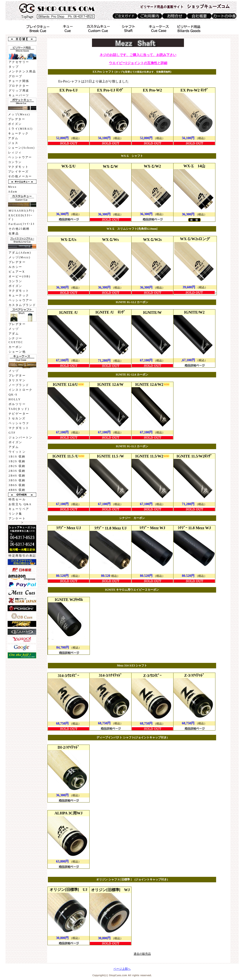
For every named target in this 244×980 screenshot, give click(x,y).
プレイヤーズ (18, 172)
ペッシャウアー (20, 157)
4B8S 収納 (17, 490)
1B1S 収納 (17, 457)
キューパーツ (19, 95)
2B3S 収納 (17, 471)
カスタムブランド (22, 305)
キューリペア (19, 509)
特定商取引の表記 (22, 556)
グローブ (15, 76)
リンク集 (15, 514)
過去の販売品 (142, 954)
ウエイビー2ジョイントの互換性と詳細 (138, 63)
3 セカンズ (17, 418)
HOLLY (15, 399)
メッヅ (14, 329)
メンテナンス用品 (22, 71)
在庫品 (14, 234)
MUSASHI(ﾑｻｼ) (22, 211)
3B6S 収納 (17, 485)
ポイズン (15, 124)
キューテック (18, 133)
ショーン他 (17, 352)
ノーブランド (19, 385)
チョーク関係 (19, 81)
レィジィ (15, 152)
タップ (14, 67)
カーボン (15, 347)
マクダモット (18, 167)
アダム (13, 138)
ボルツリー (17, 404)
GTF (12, 433)
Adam (13, 192)
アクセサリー (19, 62)
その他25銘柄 (19, 229)
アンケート (17, 518)
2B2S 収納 (17, 466)
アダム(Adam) (20, 253)
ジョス (13, 143)
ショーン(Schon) (21, 148)
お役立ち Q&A (20, 504)
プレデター (17, 119)
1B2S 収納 (17, 461)
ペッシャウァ (19, 423)
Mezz (12, 187)
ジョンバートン (21, 437)
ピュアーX (17, 272)
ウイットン (17, 452)
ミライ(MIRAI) (20, 129)
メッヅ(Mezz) (19, 114)
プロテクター (19, 86)
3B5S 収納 (17, 480)
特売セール (17, 499)
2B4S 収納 (17, 476)
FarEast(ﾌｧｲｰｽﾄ (22, 224)
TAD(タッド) (19, 409)
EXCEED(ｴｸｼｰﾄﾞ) (21, 217)
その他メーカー (20, 176)
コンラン (15, 162)
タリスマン (17, 380)
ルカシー (15, 267)
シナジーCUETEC (16, 340)
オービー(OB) (20, 276)
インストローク (21, 390)
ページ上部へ (122, 969)
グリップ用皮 (19, 91)
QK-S (13, 395)
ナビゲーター (19, 414)
